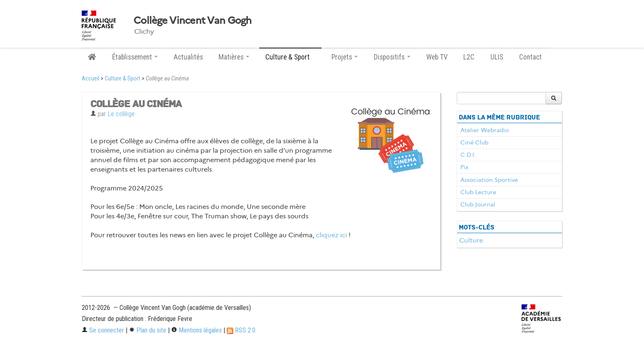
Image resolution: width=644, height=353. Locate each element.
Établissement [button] (135, 57)
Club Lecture (478, 192)
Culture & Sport (123, 79)
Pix (464, 167)
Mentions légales (197, 330)
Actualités (188, 57)
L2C (469, 57)
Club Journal (478, 204)
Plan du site (148, 330)
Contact (530, 57)
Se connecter (103, 330)
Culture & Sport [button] (290, 57)
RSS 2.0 (241, 330)
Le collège (121, 114)
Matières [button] (234, 57)
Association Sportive (489, 180)
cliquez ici (331, 235)
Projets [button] (345, 57)
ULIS (497, 57)
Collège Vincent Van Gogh (193, 21)
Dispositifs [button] (392, 57)
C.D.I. (468, 155)
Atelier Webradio (485, 130)
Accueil (91, 79)
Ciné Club (474, 142)
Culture (471, 240)
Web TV (437, 57)
